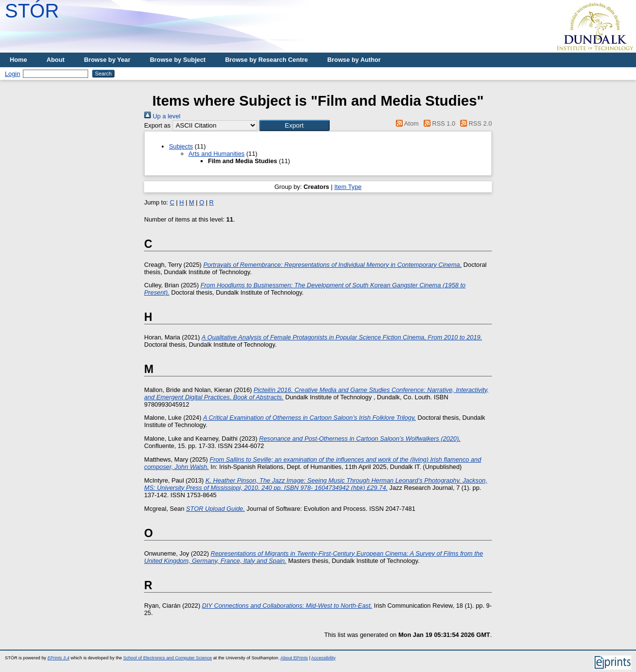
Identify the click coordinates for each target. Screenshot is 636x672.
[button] (294, 125)
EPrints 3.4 (58, 658)
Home (19, 60)
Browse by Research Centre (266, 60)
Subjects (181, 146)
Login (12, 74)
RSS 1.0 (438, 123)
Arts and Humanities (216, 154)
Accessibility (323, 658)
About (56, 60)
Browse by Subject (178, 60)
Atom (406, 123)
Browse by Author (354, 60)
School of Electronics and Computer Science (168, 658)
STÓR (32, 11)
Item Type (348, 187)
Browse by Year (107, 60)
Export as (157, 125)
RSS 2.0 (474, 123)
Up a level (162, 116)
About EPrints (294, 658)
